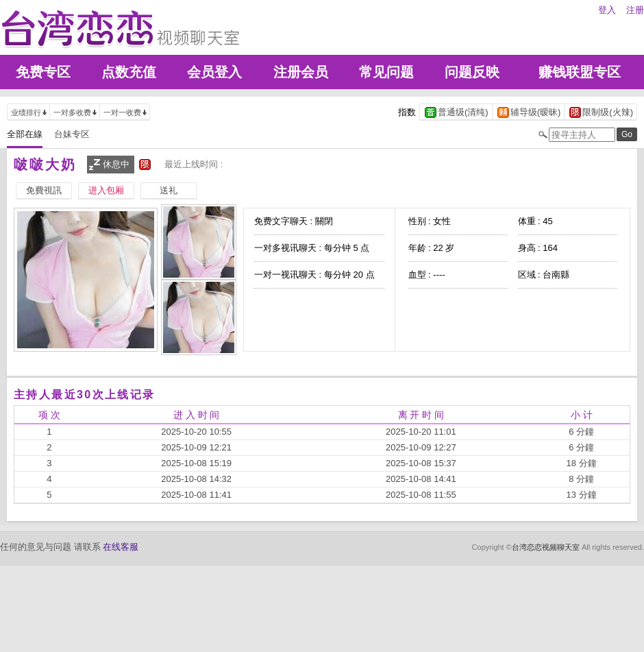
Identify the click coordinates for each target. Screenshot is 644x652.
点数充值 (129, 72)
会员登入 (214, 72)
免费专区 (43, 72)
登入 (607, 10)
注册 (635, 10)
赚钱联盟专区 (580, 72)
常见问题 (386, 72)
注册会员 (301, 72)
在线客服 (121, 547)
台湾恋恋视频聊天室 (546, 547)
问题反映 (472, 72)
